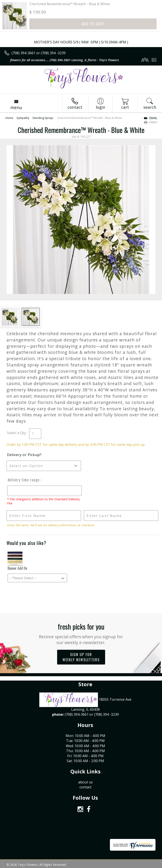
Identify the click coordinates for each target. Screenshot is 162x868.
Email (151, 118)
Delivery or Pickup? (24, 455)
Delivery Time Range (23, 480)
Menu (16, 107)
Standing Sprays (43, 118)
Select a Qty (16, 433)
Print (151, 122)
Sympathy (23, 118)
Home (9, 118)
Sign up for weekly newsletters (81, 657)
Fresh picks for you (81, 633)
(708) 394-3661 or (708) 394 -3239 (39, 53)
